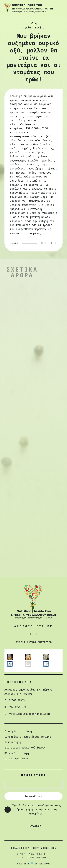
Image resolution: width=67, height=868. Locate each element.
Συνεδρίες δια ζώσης (19, 731)
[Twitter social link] (45, 243)
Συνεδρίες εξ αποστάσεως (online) (29, 737)
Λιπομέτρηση (13, 742)
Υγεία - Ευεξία (34, 27)
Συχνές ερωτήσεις (17, 758)
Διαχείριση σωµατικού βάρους (25, 748)
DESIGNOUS (44, 864)
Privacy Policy (20, 848)
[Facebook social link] (42, 243)
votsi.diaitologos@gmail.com (30, 714)
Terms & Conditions (44, 848)
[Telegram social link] (55, 243)
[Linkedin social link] (52, 243)
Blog (34, 23)
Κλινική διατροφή (17, 753)
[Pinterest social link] (49, 243)
